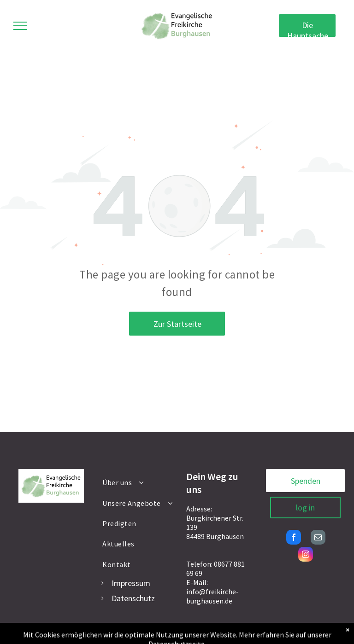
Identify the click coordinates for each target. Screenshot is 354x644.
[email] (318, 538)
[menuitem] (138, 482)
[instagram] (306, 555)
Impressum (131, 583)
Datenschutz (133, 598)
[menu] (20, 26)
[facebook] (294, 538)
